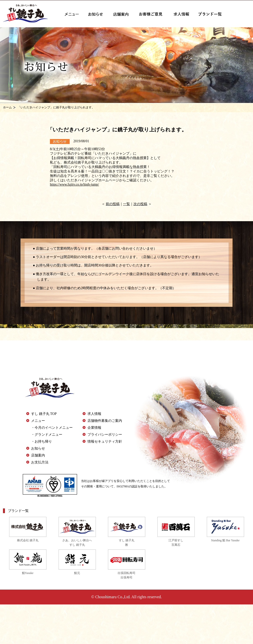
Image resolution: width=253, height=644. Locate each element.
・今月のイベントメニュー (52, 428)
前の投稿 (113, 204)
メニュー (38, 421)
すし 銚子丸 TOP (44, 414)
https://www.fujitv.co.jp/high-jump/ (74, 184)
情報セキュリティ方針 (105, 441)
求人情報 (94, 414)
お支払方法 (40, 462)
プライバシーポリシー (105, 435)
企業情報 (94, 428)
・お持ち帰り (42, 441)
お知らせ (38, 448)
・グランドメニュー (47, 435)
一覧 (126, 204)
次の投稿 (140, 204)
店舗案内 (38, 455)
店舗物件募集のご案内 (105, 421)
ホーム (7, 107)
